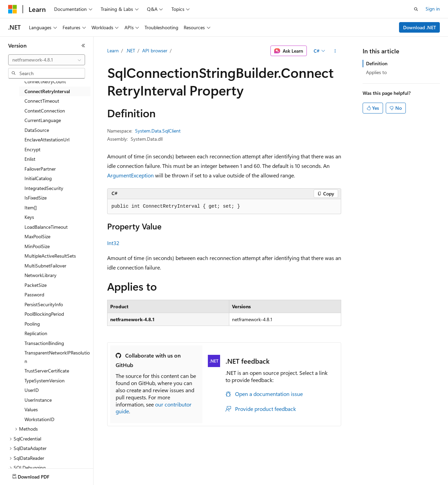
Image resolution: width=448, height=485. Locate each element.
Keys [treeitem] (29, 217)
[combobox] (47, 60)
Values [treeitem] (31, 409)
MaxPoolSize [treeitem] (37, 236)
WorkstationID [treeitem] (39, 419)
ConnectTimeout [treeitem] (42, 101)
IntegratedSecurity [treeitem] (44, 188)
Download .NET (420, 27)
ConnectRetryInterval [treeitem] (47, 91)
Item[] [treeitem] (31, 207)
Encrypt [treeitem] (32, 149)
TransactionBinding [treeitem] (44, 343)
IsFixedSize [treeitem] (36, 198)
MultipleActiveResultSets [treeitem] (50, 256)
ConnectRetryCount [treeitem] (45, 81)
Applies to (376, 72)
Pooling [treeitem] (32, 324)
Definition (377, 63)
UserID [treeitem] (32, 390)
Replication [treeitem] (36, 333)
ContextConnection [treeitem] (45, 111)
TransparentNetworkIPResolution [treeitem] (57, 357)
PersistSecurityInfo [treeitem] (44, 304)
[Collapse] (83, 46)
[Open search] (416, 9)
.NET (130, 50)
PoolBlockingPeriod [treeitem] (44, 314)
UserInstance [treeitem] (38, 400)
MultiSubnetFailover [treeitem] (45, 266)
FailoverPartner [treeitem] (40, 169)
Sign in (433, 9)
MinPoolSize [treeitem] (37, 246)
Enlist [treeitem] (30, 159)
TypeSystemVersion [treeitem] (45, 380)
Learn (113, 50)
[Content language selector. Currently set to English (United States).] (39, 475)
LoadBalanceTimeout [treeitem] (46, 227)
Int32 (113, 243)
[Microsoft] (13, 9)
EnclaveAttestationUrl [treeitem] (47, 140)
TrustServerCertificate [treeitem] (47, 371)
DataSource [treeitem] (37, 130)
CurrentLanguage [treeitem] (43, 120)
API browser (155, 50)
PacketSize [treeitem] (36, 285)
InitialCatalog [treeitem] (38, 178)
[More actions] (335, 51)
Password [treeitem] (34, 295)
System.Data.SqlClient (158, 131)
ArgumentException (130, 175)
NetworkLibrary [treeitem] (40, 275)
